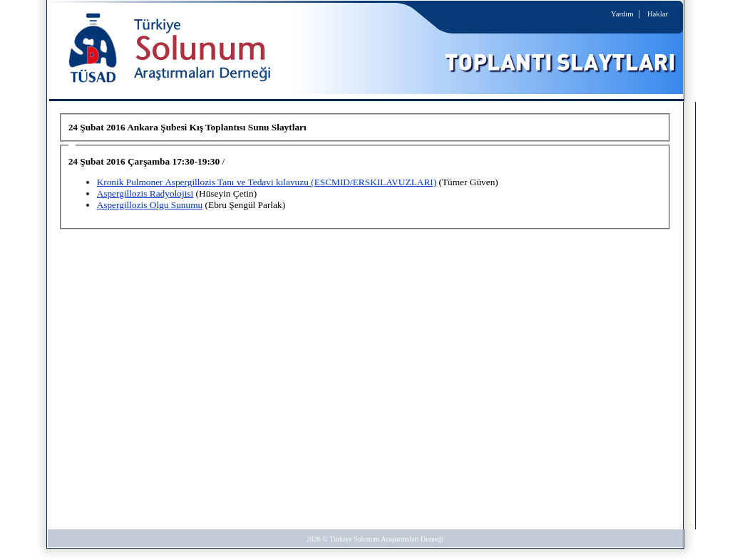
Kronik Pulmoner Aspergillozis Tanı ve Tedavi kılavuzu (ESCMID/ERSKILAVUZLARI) (267, 182)
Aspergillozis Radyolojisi (145, 193)
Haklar (658, 14)
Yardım (622, 14)
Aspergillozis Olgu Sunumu (150, 205)
